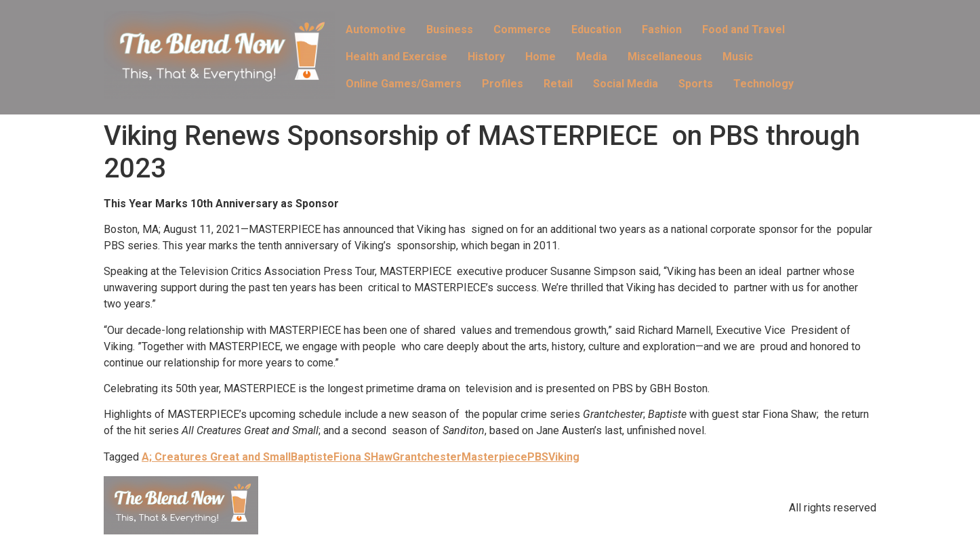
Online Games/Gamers (404, 84)
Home (540, 57)
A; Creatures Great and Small (216, 457)
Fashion (662, 29)
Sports (696, 84)
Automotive (376, 29)
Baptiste (312, 457)
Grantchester (427, 457)
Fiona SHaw (363, 457)
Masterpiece (494, 457)
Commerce (522, 29)
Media (592, 57)
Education (596, 29)
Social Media (626, 84)
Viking (564, 457)
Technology (763, 84)
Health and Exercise (396, 57)
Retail (558, 84)
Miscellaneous (665, 57)
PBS (538, 457)
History (486, 57)
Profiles (503, 84)
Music (738, 57)
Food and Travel (743, 29)
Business (450, 29)
